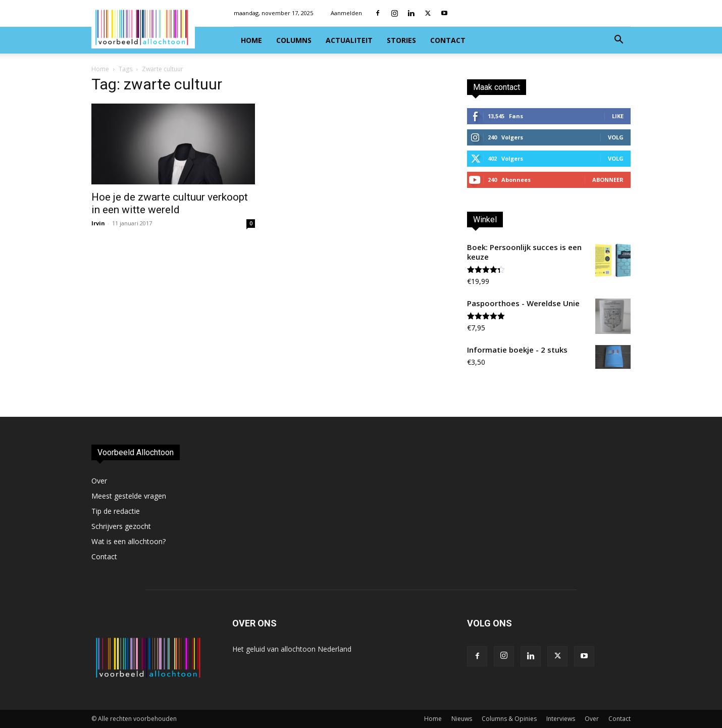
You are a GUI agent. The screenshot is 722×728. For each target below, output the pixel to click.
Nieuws (462, 719)
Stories (401, 40)
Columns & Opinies (509, 719)
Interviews (561, 719)
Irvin (98, 223)
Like (618, 116)
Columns (294, 40)
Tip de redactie (116, 511)
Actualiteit (349, 40)
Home (251, 40)
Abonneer (608, 180)
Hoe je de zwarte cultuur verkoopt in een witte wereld (170, 203)
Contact (448, 40)
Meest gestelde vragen (129, 496)
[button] (618, 41)
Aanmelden (346, 13)
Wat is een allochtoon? (128, 541)
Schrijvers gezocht (121, 526)
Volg (616, 137)
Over (99, 481)
